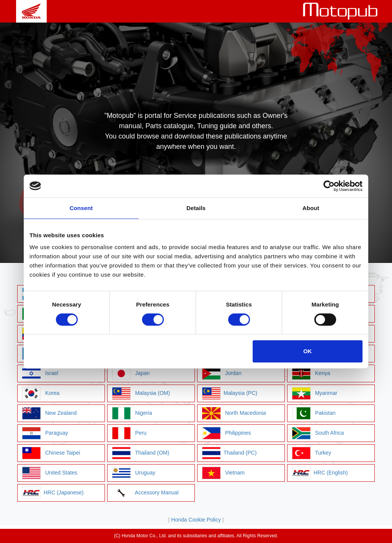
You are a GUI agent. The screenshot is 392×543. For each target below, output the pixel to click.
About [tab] (311, 208)
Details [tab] (196, 208)
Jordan (222, 373)
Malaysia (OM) (141, 393)
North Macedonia (234, 413)
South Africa (318, 433)
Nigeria (132, 413)
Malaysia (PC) (230, 393)
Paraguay (45, 433)
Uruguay (134, 473)
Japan (131, 373)
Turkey (312, 453)
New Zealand (49, 413)
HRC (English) (320, 473)
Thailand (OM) (141, 453)
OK (308, 351)
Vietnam (223, 473)
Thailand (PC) (229, 453)
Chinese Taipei (51, 453)
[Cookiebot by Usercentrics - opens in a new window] (329, 186)
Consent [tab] (81, 208)
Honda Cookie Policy (196, 520)
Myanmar (315, 393)
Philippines (227, 433)
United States (50, 473)
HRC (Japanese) (53, 493)
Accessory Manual (145, 493)
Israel (40, 373)
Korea (41, 393)
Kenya (311, 373)
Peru (129, 433)
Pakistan (314, 413)
